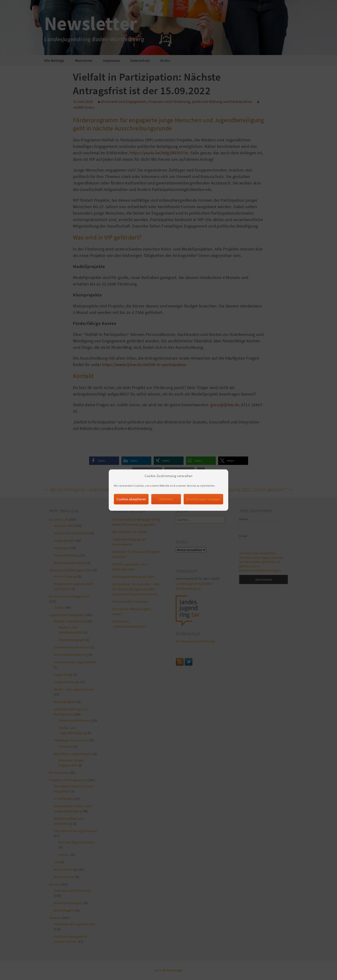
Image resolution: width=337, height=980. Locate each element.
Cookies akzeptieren (131, 507)
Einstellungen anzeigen (203, 507)
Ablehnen (166, 507)
